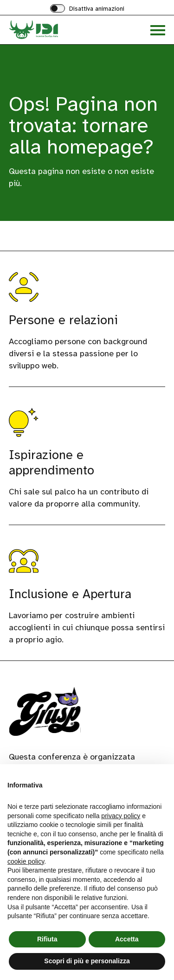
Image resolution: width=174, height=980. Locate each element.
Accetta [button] (127, 939)
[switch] (87, 9)
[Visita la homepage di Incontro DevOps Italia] (48, 30)
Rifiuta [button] (47, 939)
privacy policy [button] (121, 816)
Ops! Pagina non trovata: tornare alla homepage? (83, 125)
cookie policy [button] (26, 861)
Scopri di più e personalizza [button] (87, 961)
